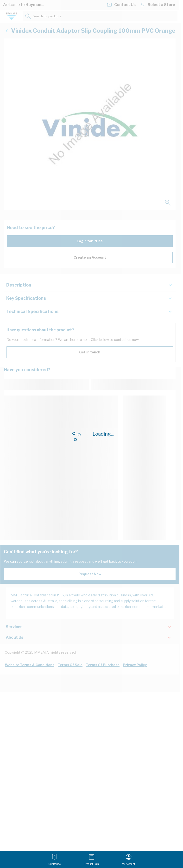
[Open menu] (54, 860)
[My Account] (129, 860)
